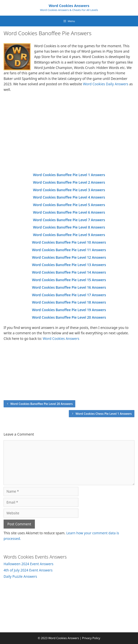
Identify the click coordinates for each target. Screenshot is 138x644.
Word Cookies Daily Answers (106, 84)
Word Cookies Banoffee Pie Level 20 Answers (69, 317)
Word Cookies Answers (69, 6)
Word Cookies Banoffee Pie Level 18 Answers (69, 302)
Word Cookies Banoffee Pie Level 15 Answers (69, 280)
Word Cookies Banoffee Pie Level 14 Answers (69, 272)
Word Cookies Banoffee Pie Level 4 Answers (69, 197)
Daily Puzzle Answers (20, 576)
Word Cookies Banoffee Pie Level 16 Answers (69, 287)
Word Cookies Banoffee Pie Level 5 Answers (69, 205)
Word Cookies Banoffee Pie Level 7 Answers (69, 220)
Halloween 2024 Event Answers (28, 564)
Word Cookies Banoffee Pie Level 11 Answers (69, 250)
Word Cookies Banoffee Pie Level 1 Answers (69, 175)
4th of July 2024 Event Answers (28, 570)
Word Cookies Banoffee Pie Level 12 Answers (69, 257)
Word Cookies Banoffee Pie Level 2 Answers (69, 182)
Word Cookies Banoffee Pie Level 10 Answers (69, 242)
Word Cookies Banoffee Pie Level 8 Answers (69, 227)
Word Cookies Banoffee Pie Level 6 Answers (69, 212)
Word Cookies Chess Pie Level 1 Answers (104, 414)
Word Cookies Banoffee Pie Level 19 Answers (69, 310)
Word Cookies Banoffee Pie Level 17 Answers (69, 295)
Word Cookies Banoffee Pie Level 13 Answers (69, 265)
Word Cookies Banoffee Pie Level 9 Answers (69, 235)
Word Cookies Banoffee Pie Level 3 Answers (69, 190)
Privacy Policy (91, 638)
